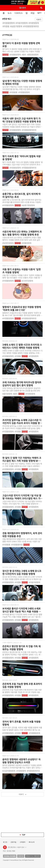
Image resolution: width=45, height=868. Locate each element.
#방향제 (5, 55)
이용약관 (21, 856)
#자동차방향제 (22, 23)
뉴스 (10, 13)
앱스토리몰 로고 (5, 847)
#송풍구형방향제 (28, 205)
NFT (39, 13)
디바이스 (19, 13)
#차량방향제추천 (33, 771)
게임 (33, 13)
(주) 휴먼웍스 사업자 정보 (17, 847)
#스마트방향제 (27, 281)
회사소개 (32, 842)
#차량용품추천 (17, 545)
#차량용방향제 (9, 23)
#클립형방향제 (33, 55)
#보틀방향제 (27, 243)
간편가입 (13, 842)
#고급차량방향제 (9, 771)
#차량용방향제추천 (31, 26)
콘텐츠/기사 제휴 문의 (33, 856)
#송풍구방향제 (16, 26)
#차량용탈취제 (34, 733)
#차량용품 (13, 92)
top (24, 835)
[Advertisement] (23, 815)
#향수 (24, 55)
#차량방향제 (34, 23)
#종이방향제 (7, 394)
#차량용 (6, 26)
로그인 (5, 842)
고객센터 (23, 842)
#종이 (15, 394)
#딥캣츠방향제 (8, 243)
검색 (41, 8)
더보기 (39, 19)
